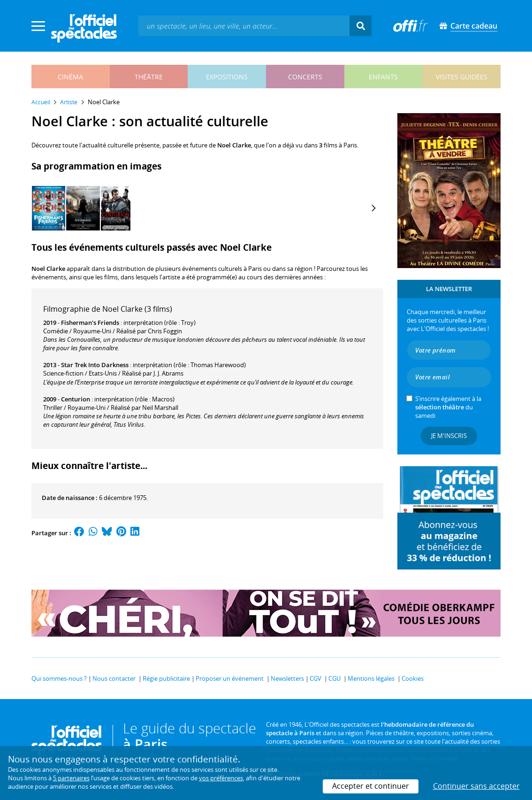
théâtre (149, 77)
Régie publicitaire (166, 678)
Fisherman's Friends (90, 323)
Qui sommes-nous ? (59, 678)
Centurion (76, 399)
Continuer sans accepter (476, 786)
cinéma (70, 77)
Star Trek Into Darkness (95, 365)
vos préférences (221, 778)
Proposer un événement (230, 678)
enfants (383, 77)
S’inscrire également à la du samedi (448, 407)
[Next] (373, 208)
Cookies (413, 678)
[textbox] (244, 26)
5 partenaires (71, 778)
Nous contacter (114, 678)
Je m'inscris (449, 436)
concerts (305, 77)
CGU (334, 678)
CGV (315, 678)
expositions (227, 77)
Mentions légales (371, 678)
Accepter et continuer (371, 786)
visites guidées (462, 77)
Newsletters (287, 678)
